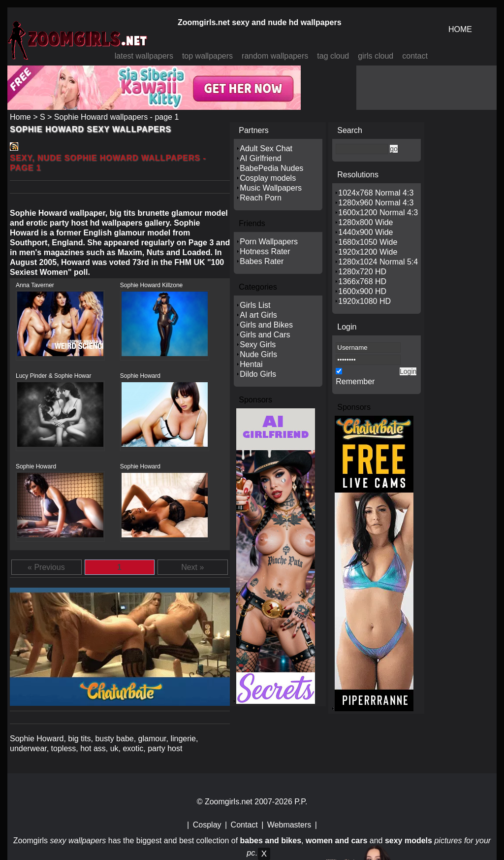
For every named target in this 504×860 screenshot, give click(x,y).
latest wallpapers (144, 56)
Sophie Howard (140, 376)
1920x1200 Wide (368, 252)
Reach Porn (261, 198)
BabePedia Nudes (271, 168)
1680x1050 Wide (368, 242)
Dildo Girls (258, 374)
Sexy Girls (258, 345)
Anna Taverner (35, 285)
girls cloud (376, 56)
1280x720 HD (362, 272)
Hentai (251, 364)
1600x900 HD (362, 291)
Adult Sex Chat (266, 149)
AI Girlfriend (260, 158)
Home (20, 117)
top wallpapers (207, 56)
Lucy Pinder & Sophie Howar (53, 376)
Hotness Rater (265, 251)
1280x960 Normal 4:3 (376, 203)
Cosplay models (268, 178)
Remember (355, 381)
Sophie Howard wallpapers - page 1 (116, 117)
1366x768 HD (362, 281)
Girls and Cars (265, 335)
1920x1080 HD (364, 301)
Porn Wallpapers (269, 242)
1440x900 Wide (365, 232)
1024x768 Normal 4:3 (376, 193)
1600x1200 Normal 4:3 (378, 213)
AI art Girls (258, 315)
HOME (460, 29)
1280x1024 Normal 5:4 (378, 262)
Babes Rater (262, 261)
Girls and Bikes (266, 325)
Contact (244, 825)
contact (415, 56)
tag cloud (333, 56)
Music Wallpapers (271, 188)
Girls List (255, 305)
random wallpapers (275, 56)
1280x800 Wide (365, 222)
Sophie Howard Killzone (151, 285)
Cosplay (207, 825)
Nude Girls (258, 354)
